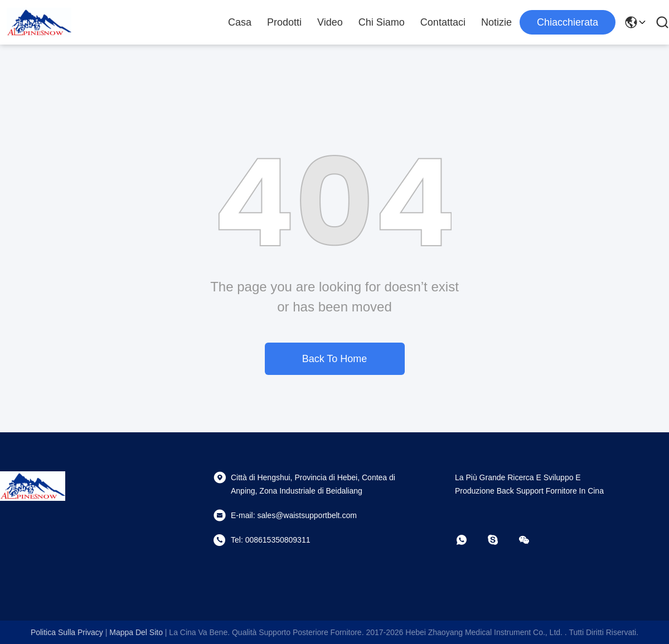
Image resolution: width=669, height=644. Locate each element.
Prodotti (284, 22)
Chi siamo (382, 22)
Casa (240, 22)
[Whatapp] (469, 540)
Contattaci (443, 22)
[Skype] (501, 540)
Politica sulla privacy (67, 632)
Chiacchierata (568, 22)
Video (330, 22)
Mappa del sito (136, 632)
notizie (496, 22)
